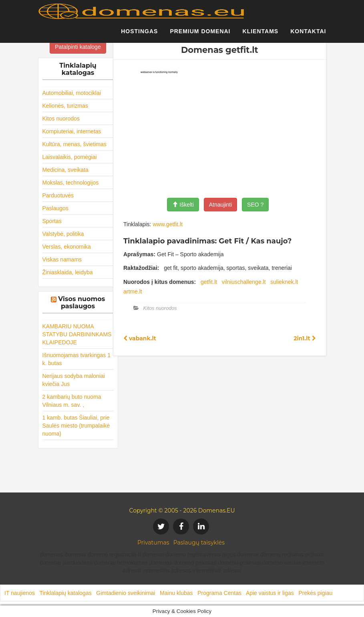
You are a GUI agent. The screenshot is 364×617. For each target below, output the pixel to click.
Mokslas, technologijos (71, 183)
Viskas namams (62, 259)
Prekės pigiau (315, 593)
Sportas (52, 221)
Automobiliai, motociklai (72, 93)
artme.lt (133, 291)
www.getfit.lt (168, 224)
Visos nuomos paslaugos (81, 302)
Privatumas (153, 543)
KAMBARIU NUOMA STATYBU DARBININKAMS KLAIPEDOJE (77, 334)
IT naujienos (20, 593)
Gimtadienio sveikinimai (126, 593)
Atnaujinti (221, 205)
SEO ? (255, 205)
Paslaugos (55, 208)
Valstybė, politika (63, 234)
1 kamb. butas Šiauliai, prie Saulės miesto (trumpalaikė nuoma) (76, 426)
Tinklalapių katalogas (65, 593)
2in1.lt (305, 338)
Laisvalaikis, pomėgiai (70, 157)
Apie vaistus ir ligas (270, 593)
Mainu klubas (176, 593)
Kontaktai (308, 34)
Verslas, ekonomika (67, 247)
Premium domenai (200, 34)
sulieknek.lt (284, 282)
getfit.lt (209, 282)
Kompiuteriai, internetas (72, 131)
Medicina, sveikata (65, 170)
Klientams (261, 34)
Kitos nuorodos (61, 119)
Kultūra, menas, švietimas (74, 144)
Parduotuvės (58, 195)
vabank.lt (140, 338)
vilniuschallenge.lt (244, 282)
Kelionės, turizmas (65, 106)
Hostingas (139, 34)
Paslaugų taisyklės (199, 543)
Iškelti (183, 205)
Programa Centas (219, 593)
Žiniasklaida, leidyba (68, 272)
